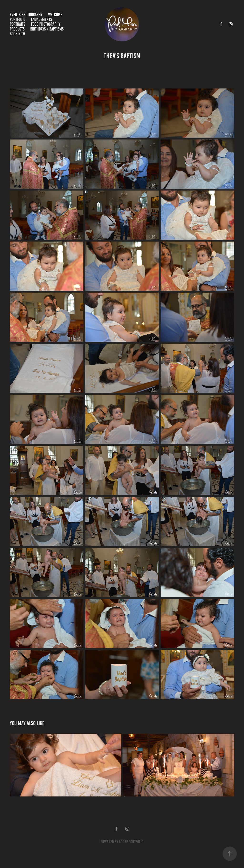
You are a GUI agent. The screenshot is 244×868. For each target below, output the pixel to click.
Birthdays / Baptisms (47, 29)
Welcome (55, 15)
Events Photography (26, 15)
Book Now (17, 34)
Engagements (41, 19)
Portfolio (18, 19)
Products (17, 29)
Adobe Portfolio (131, 842)
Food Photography (46, 24)
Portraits (18, 24)
